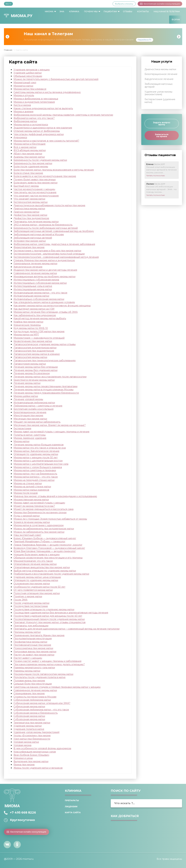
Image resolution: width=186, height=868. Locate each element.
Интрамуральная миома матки (31, 296)
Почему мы (91, 11)
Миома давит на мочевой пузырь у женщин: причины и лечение (51, 432)
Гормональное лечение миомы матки (35, 263)
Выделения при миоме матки (31, 761)
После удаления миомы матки (31, 603)
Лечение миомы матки (27, 383)
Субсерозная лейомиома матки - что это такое (41, 710)
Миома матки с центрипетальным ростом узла (41, 464)
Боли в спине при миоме (28, 173)
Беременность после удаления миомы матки (40, 160)
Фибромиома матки (25, 121)
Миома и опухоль (24, 95)
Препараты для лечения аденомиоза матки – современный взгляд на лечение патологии (67, 629)
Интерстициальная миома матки (33, 289)
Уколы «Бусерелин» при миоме (32, 736)
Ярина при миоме (24, 765)
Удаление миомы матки (28, 726)
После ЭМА (20, 600)
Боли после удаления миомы (31, 166)
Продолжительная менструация (33, 639)
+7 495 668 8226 (23, 813)
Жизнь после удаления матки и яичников (38, 768)
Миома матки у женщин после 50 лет (36, 458)
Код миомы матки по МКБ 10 (31, 328)
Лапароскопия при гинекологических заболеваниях (45, 360)
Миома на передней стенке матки (34, 480)
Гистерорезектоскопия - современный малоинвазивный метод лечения (56, 257)
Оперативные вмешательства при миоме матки (42, 567)
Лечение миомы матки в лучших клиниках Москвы (43, 390)
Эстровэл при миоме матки (30, 241)
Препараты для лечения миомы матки (36, 222)
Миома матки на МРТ (26, 335)
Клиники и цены (23, 758)
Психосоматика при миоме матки (33, 648)
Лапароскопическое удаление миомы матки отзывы (45, 344)
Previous (7, 37)
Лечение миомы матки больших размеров (39, 445)
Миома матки (21, 441)
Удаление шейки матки (28, 73)
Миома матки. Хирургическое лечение (36, 451)
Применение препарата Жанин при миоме (39, 635)
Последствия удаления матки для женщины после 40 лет (48, 616)
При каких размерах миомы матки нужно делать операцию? (49, 664)
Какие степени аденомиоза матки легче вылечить (43, 108)
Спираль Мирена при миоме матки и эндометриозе (44, 260)
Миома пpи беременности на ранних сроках (40, 512)
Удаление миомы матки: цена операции (37, 577)
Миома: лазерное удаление (30, 438)
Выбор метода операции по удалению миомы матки (45, 571)
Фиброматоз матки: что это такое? (34, 118)
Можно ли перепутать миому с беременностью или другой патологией (56, 79)
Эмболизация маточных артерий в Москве (39, 234)
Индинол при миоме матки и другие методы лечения (45, 270)
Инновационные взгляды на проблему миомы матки (44, 277)
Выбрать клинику (124, 4)
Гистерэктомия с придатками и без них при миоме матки (47, 251)
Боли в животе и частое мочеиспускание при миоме (45, 176)
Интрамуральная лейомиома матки (34, 403)
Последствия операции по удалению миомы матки (44, 609)
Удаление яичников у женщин (32, 70)
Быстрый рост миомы (26, 186)
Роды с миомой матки (27, 516)
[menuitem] (50, 12)
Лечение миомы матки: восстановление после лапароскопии (50, 377)
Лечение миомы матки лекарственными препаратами (45, 386)
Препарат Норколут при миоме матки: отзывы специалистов (50, 622)
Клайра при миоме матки (28, 322)
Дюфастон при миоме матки (30, 215)
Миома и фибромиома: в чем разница (36, 99)
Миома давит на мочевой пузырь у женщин (39, 503)
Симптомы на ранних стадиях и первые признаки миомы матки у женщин (57, 687)
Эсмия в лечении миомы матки (32, 522)
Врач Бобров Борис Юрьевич (31, 755)
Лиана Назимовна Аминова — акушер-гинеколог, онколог (48, 545)
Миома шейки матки (26, 396)
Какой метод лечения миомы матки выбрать (40, 318)
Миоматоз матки (23, 86)
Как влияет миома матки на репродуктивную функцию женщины (52, 306)
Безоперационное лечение (30, 412)
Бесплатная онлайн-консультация (160, 4)
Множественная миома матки (31, 500)
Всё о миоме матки (25, 147)
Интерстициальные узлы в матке (33, 286)
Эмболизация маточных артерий (33, 238)
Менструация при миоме (28, 415)
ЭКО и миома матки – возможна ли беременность (43, 225)
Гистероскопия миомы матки (31, 202)
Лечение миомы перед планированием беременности (46, 393)
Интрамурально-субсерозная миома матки (39, 299)
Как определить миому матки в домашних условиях (44, 302)
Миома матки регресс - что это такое (36, 477)
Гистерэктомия (22, 428)
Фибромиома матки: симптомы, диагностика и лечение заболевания (54, 244)
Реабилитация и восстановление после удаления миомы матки (51, 574)
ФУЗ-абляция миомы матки (30, 150)
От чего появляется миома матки (33, 590)
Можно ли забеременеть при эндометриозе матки (44, 529)
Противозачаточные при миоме (32, 645)
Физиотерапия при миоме (29, 247)
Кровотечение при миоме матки (33, 341)
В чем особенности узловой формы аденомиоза (42, 748)
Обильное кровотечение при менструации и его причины (48, 558)
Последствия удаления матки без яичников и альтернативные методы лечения (61, 613)
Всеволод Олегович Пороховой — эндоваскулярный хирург (49, 548)
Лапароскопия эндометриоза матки (35, 348)
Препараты (72, 800)
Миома (49, 11)
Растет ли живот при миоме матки (34, 655)
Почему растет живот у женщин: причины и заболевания (47, 661)
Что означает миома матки (29, 199)
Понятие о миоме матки (28, 596)
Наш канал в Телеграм (167, 11)
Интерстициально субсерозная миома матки (40, 283)
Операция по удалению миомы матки (36, 454)
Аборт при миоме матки (28, 154)
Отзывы (128, 11)
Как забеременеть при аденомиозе (35, 315)
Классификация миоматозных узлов (35, 752)
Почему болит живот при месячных (35, 180)
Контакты (143, 11)
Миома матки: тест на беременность (35, 474)
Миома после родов (26, 493)
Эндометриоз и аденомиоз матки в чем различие (43, 128)
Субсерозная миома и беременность (36, 713)
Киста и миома (22, 105)
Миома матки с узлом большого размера (38, 467)
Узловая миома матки (26, 742)
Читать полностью (156, 175)
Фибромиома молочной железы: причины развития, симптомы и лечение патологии (63, 115)
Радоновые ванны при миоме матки (35, 652)
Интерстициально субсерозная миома (36, 280)
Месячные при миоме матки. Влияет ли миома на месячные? (50, 425)
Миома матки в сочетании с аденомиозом (39, 525)
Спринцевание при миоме (29, 693)
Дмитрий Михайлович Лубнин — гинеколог (39, 541)
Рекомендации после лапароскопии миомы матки (43, 674)
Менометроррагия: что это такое (33, 561)
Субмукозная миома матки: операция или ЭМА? (42, 703)
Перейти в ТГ (145, 40)
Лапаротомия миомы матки (30, 364)
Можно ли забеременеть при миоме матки (39, 532)
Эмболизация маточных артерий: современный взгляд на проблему (54, 231)
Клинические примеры (27, 325)
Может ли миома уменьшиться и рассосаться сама (43, 509)
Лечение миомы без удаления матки (35, 370)
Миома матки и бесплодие (30, 144)
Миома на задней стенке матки (32, 487)
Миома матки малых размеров (31, 490)
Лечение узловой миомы (28, 399)
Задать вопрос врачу (162, 123)
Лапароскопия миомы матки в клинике (37, 354)
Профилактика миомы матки (30, 642)
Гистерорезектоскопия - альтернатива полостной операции (49, 254)
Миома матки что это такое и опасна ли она (40, 448)
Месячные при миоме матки (30, 419)
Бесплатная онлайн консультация (34, 409)
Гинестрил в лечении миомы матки (34, 380)
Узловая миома (22, 745)
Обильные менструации (28, 76)
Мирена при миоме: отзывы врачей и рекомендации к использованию (55, 496)
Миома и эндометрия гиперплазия (34, 102)
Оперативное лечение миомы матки (35, 564)
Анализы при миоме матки (29, 157)
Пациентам (110, 11)
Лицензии (71, 807)
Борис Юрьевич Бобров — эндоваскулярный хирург (45, 538)
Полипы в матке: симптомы (30, 435)
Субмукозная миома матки (29, 706)
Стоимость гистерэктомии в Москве (35, 697)
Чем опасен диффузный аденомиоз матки (39, 134)
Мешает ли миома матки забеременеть (37, 422)
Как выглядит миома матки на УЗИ (34, 309)
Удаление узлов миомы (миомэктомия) (36, 732)
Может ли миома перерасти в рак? (34, 506)
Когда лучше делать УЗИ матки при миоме (39, 331)
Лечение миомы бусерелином (32, 373)
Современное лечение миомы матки (35, 273)
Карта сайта (73, 812)
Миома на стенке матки (28, 483)
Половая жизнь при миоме (29, 681)
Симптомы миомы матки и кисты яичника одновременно (47, 92)
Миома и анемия (23, 112)
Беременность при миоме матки (33, 163)
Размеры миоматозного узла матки (34, 668)
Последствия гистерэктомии (31, 606)
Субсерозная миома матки (29, 716)
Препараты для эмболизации (31, 626)
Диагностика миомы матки (29, 209)
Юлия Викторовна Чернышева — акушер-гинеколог (45, 551)
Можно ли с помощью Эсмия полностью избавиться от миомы (50, 519)
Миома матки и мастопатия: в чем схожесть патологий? (46, 141)
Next (179, 37)
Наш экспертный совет (27, 535)
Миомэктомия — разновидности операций (39, 338)
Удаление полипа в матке (29, 729)
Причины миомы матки (27, 632)
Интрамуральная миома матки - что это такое (40, 293)
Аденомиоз (20, 137)
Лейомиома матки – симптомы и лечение (38, 406)
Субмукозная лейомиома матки (32, 700)
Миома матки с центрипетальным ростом (38, 461)
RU (8, 4)
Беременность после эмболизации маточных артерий (46, 228)
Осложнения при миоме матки (32, 584)
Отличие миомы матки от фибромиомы (37, 131)
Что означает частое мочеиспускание (36, 196)
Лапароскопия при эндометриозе (34, 351)
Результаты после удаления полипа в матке (40, 677)
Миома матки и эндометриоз (31, 125)
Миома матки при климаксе (30, 89)
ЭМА (62, 11)
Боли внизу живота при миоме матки (35, 183)
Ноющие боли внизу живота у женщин (37, 555)
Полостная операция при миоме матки (37, 593)
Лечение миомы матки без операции (36, 367)
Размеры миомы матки (27, 671)
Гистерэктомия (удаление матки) (160, 101)
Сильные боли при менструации (33, 684)
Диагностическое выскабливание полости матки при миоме (49, 205)
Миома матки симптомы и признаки (35, 470)
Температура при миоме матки (32, 723)
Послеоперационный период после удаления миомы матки (49, 619)
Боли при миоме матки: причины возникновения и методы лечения (54, 170)
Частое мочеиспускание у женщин (34, 189)
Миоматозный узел (25, 82)
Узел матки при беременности (32, 739)
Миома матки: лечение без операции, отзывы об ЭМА (46, 312)
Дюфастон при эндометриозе (31, 218)
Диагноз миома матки (26, 212)
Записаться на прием (162, 135)
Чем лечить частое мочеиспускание (35, 192)
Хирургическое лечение (28, 267)
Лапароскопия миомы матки (30, 357)
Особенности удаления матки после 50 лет (39, 587)
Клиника (74, 11)
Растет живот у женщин (28, 658)
